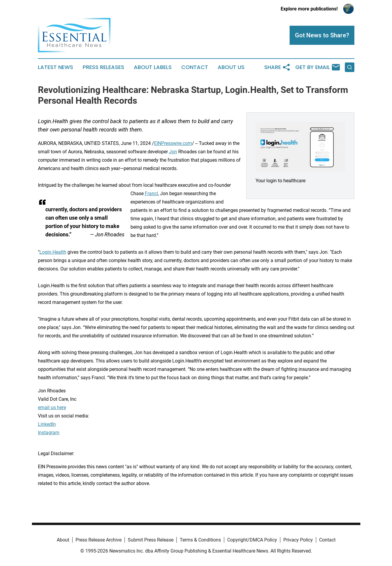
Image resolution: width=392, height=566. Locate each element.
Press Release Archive (99, 540)
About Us (231, 67)
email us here (52, 407)
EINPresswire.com (173, 143)
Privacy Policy (298, 540)
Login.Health (53, 252)
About (63, 540)
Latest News (56, 67)
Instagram (49, 433)
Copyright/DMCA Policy (252, 540)
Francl (151, 193)
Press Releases (103, 67)
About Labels (153, 67)
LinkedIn (47, 424)
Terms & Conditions (200, 540)
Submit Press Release (151, 540)
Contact (195, 67)
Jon (173, 152)
